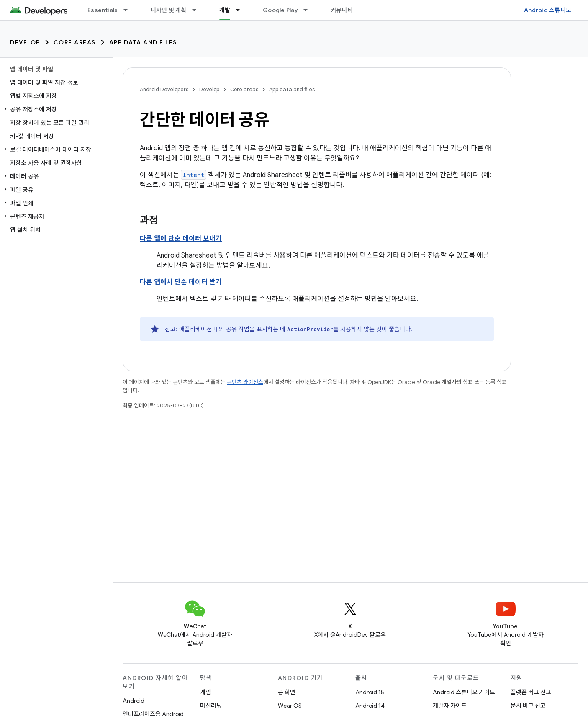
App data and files (143, 42)
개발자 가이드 (450, 706)
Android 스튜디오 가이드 (464, 692)
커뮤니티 (342, 10)
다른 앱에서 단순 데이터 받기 (181, 282)
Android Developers (164, 89)
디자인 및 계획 (169, 10)
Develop (25, 42)
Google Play (280, 10)
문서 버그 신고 (528, 706)
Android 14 (370, 706)
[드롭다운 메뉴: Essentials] (129, 10)
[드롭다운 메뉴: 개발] (241, 10)
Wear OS (290, 706)
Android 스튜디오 (548, 10)
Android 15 (370, 692)
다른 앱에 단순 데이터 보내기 (181, 239)
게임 (205, 692)
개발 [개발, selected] (225, 10)
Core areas (75, 42)
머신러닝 (211, 706)
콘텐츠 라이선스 (245, 382)
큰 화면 (287, 692)
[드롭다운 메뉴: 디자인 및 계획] (198, 10)
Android (134, 701)
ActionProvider (310, 329)
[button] (55, 109)
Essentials (103, 10)
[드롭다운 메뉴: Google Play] (309, 10)
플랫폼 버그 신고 (531, 692)
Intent (194, 175)
